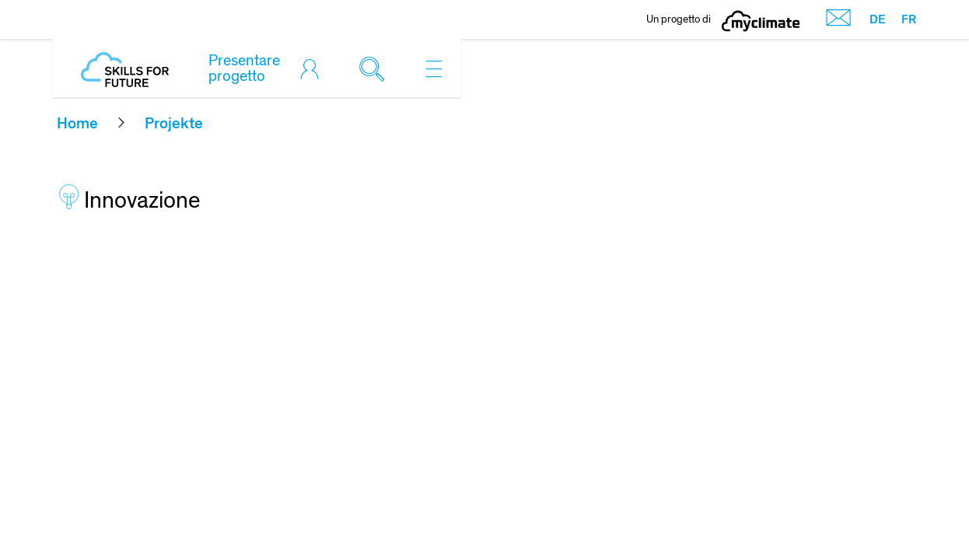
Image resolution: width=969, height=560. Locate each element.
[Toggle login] (313, 68)
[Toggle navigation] (434, 68)
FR (909, 19)
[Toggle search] (376, 68)
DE (878, 19)
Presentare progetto (244, 68)
